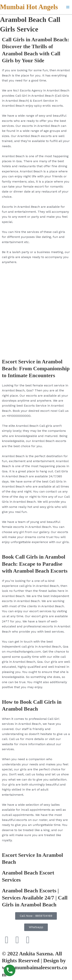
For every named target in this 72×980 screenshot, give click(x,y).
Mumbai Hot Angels (29, 7)
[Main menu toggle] (68, 7)
